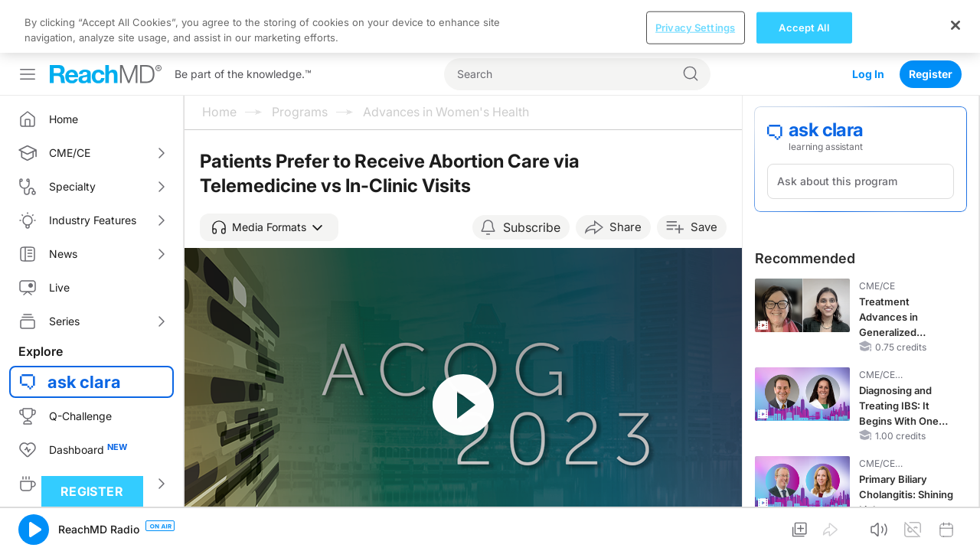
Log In (868, 74)
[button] (269, 227)
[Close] (955, 25)
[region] (490, 26)
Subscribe (532, 227)
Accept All (804, 27)
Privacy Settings (695, 27)
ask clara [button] (84, 382)
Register (931, 74)
